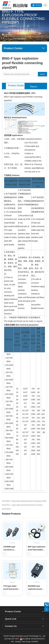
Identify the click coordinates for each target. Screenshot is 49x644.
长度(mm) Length (33, 340)
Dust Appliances (20, 39)
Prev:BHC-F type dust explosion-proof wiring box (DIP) (24, 501)
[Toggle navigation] (44, 5)
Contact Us (11, 626)
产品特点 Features (12, 175)
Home (15, 31)
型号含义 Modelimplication (15, 118)
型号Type (9, 340)
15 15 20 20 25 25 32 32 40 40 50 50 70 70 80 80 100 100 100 (17, 421)
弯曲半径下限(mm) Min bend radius (38, 340)
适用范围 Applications (13, 135)
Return (34, 87)
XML (12, 642)
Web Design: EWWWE (30, 642)
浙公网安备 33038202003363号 (32, 639)
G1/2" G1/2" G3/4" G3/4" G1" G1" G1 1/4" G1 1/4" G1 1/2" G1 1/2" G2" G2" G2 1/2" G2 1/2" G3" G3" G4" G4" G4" (26, 421)
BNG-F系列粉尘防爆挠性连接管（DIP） (20, 93)
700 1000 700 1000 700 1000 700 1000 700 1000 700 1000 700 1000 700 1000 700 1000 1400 (33, 421)
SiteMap (18, 642)
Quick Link (11, 619)
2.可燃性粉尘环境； (12, 148)
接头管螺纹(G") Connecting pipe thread (26, 340)
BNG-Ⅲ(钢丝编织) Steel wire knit (38, 183)
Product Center (28, 31)
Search (43, 74)
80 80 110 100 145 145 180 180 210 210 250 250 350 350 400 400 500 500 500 (38, 421)
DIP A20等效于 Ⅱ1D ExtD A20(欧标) (44, 421)
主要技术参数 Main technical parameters (21, 325)
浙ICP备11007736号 (12, 639)
